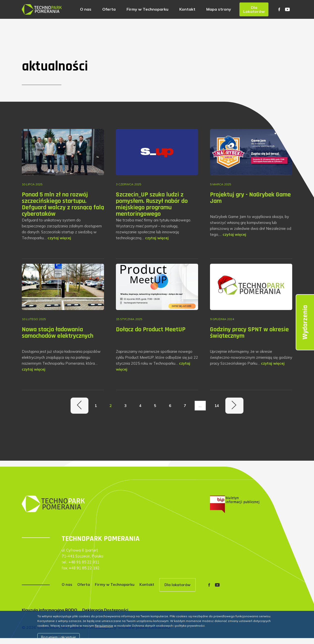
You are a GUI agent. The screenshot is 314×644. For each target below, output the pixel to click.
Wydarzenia (305, 322)
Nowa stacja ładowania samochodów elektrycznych (58, 333)
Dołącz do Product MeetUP (151, 329)
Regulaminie (104, 626)
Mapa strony (219, 9)
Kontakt (187, 9)
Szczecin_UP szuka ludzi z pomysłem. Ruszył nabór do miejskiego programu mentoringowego (152, 204)
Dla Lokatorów (254, 9)
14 (217, 406)
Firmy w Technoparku (147, 9)
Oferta (109, 9)
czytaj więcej (59, 238)
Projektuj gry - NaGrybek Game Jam (250, 198)
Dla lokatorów (177, 585)
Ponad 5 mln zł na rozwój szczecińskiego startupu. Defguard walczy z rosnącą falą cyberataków (63, 204)
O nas (86, 9)
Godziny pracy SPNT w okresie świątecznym (249, 333)
